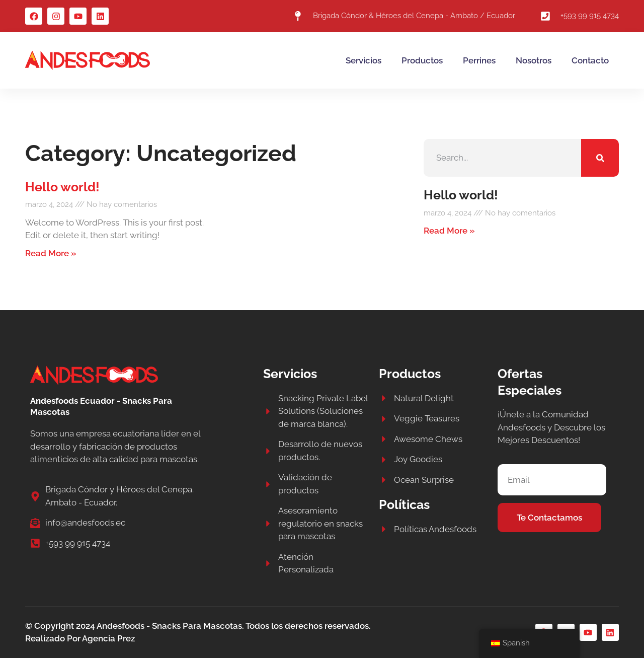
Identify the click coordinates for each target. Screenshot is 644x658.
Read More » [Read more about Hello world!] (51, 253)
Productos (422, 60)
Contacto (590, 60)
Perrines (479, 60)
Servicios (364, 60)
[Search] (600, 158)
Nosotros (534, 60)
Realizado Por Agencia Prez (80, 638)
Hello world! (62, 187)
